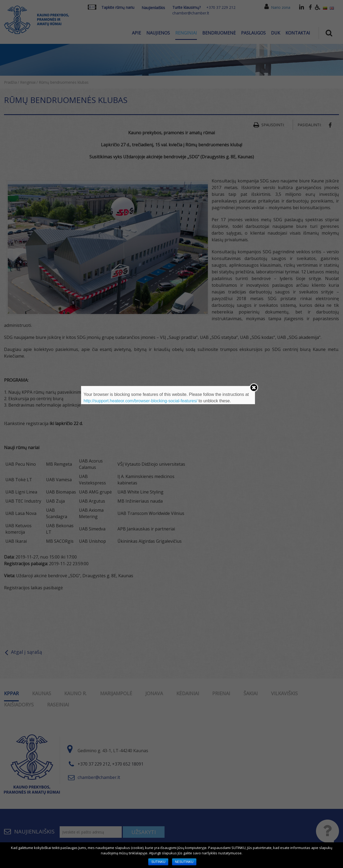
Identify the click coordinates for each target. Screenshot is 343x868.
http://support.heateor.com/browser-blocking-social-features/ (141, 401)
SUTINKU (158, 862)
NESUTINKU (184, 862)
